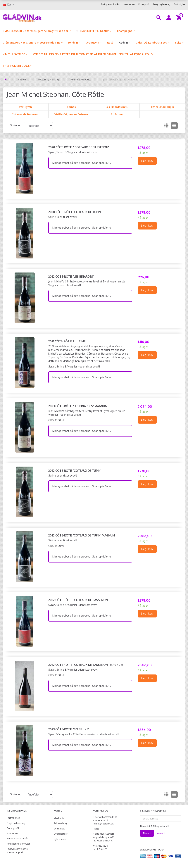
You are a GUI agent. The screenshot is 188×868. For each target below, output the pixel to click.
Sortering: (16, 125)
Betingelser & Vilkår (111, 4)
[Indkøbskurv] (179, 17)
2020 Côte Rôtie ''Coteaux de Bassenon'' (79, 147)
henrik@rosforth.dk (103, 824)
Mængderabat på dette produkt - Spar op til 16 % (82, 163)
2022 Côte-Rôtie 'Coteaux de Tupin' (75, 471)
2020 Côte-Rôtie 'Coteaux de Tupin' (75, 212)
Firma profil (144, 4)
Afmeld (161, 833)
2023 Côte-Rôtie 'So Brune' (69, 729)
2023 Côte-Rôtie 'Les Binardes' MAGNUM (78, 406)
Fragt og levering (162, 4)
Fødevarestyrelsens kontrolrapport (17, 850)
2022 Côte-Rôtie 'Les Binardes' (71, 277)
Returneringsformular (18, 844)
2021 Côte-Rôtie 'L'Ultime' (67, 341)
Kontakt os (129, 4)
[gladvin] (35, 17)
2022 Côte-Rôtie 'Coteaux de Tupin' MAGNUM (82, 535)
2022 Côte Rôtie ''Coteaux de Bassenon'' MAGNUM (86, 665)
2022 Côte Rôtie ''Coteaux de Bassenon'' (79, 600)
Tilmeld (147, 833)
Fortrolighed (180, 4)
